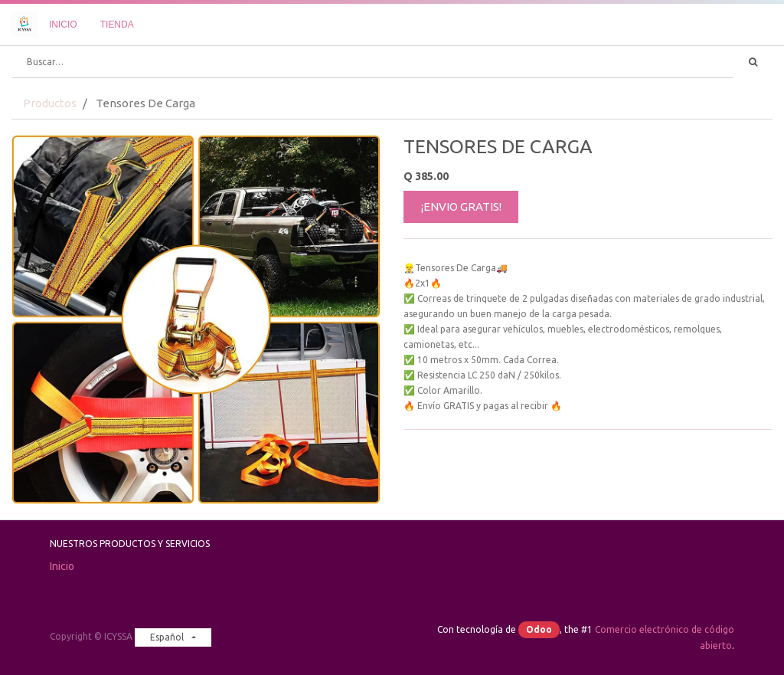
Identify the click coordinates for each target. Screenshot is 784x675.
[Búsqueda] (753, 62)
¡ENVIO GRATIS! (461, 206)
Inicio (62, 566)
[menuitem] (63, 25)
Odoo (539, 629)
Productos (50, 103)
